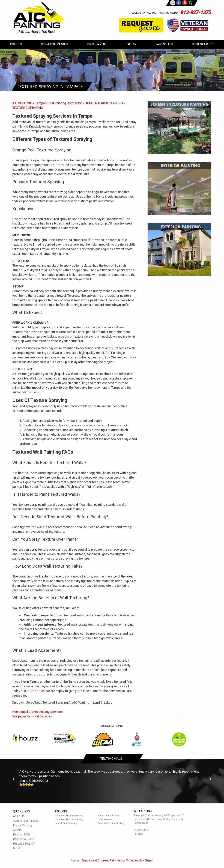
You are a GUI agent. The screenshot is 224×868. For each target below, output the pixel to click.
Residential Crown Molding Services (38, 712)
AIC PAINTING (22, 103)
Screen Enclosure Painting (111, 823)
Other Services (105, 819)
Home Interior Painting (109, 816)
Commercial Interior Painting (69, 819)
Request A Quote (203, 44)
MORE (17, 848)
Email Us (139, 834)
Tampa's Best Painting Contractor (58, 103)
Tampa (86, 860)
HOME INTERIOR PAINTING (104, 103)
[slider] (26, 784)
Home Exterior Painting (66, 823)
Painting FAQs (164, 44)
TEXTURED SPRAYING (28, 108)
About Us (16, 44)
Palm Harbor (117, 860)
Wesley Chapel (144, 860)
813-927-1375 (196, 12)
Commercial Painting (55, 44)
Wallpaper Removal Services (32, 716)
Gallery (131, 44)
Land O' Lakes (100, 860)
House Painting (97, 44)
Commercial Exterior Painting (69, 816)
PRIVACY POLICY (24, 844)
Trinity (130, 860)
